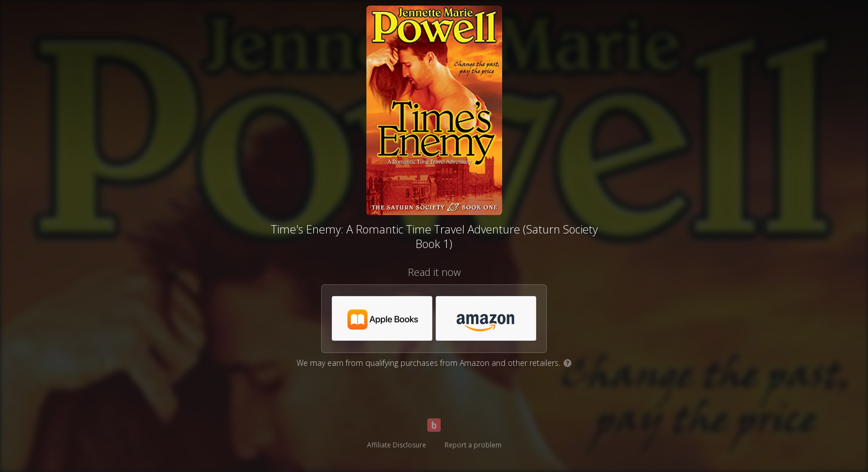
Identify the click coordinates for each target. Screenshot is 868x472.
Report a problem (473, 445)
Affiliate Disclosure (397, 445)
